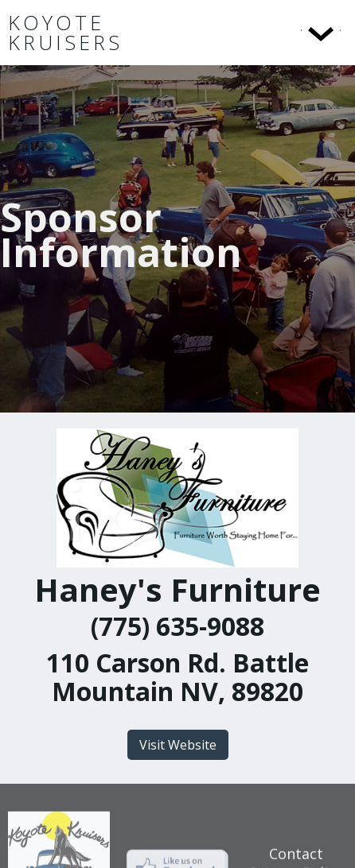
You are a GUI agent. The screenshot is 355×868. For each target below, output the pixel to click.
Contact (296, 857)
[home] (111, 33)
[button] (288, 33)
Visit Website (178, 745)
